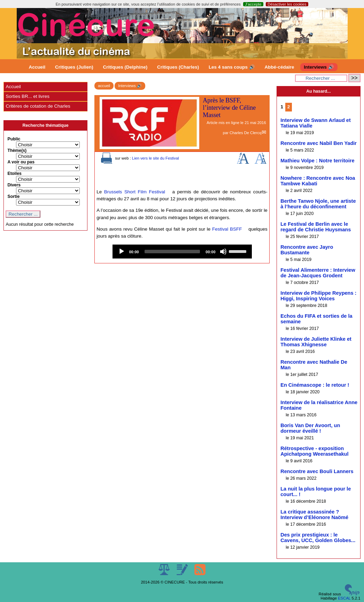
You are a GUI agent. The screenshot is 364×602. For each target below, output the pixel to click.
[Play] (122, 252)
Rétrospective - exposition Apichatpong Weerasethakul (314, 451)
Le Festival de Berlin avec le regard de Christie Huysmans (316, 227)
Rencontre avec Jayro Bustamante (307, 250)
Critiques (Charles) (178, 67)
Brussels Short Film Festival (135, 192)
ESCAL (344, 598)
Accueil (37, 67)
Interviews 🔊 (319, 67)
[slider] (172, 252)
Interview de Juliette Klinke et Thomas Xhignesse (316, 342)
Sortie (13, 196)
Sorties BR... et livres (27, 96)
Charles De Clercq (245, 133)
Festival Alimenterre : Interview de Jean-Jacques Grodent (318, 273)
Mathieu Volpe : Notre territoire (317, 161)
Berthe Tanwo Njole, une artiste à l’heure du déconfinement (318, 204)
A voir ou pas (21, 162)
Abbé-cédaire (279, 67)
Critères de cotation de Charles (38, 106)
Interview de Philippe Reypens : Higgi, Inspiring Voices (318, 296)
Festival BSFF (227, 229)
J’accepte (253, 4)
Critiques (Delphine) (125, 67)
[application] (182, 252)
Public (14, 139)
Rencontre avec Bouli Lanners (317, 471)
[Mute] (223, 252)
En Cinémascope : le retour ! (315, 385)
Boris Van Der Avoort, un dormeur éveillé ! (310, 428)
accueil (104, 86)
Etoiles (14, 173)
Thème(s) (17, 150)
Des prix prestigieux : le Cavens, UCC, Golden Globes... (318, 538)
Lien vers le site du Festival (156, 158)
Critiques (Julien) (74, 67)
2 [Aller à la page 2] (289, 107)
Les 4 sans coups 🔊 (232, 67)
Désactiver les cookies (287, 4)
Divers (14, 185)
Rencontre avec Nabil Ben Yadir (319, 143)
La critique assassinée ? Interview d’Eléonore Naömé (314, 515)
